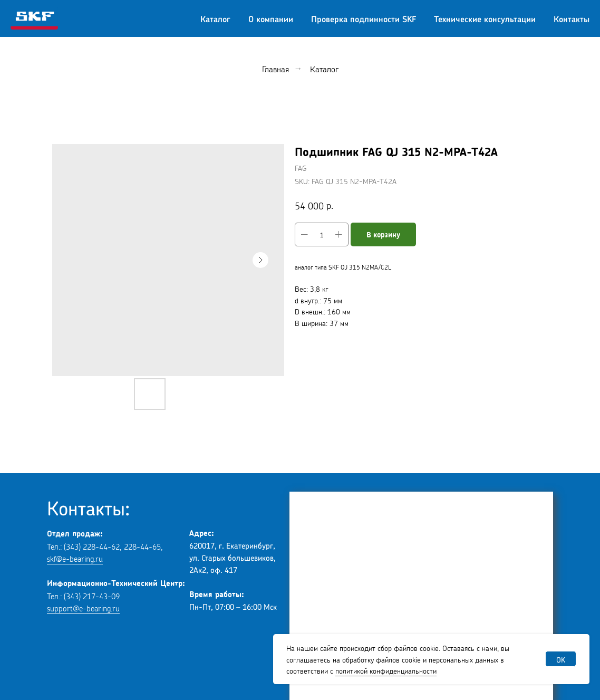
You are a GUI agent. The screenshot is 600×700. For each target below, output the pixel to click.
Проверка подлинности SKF (364, 18)
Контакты (572, 18)
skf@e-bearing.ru (75, 558)
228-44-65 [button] (142, 546)
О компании (271, 18)
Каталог (215, 18)
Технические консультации (485, 18)
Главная (275, 68)
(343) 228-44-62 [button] (92, 546)
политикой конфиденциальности (386, 670)
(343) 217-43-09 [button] (92, 595)
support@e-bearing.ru (83, 607)
